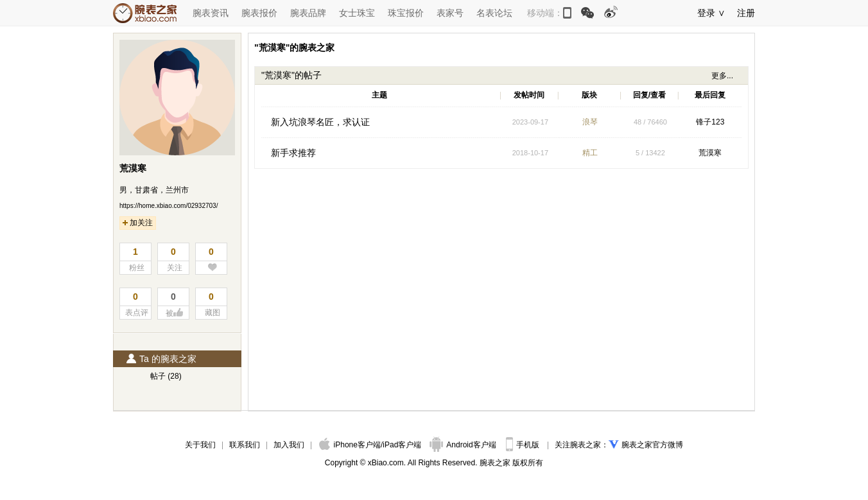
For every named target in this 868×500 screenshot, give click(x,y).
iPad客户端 (402, 445)
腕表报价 (259, 13)
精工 (590, 153)
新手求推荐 (293, 153)
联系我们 (245, 445)
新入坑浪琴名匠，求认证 (320, 122)
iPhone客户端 (350, 445)
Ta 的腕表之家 (161, 359)
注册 (746, 13)
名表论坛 (494, 13)
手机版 (524, 445)
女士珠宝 (357, 13)
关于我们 (200, 445)
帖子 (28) (166, 376)
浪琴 (590, 122)
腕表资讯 (211, 13)
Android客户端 (464, 445)
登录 (706, 13)
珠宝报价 (406, 13)
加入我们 (289, 445)
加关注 (138, 223)
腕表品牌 (308, 13)
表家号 (450, 13)
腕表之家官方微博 (652, 445)
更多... (722, 76)
